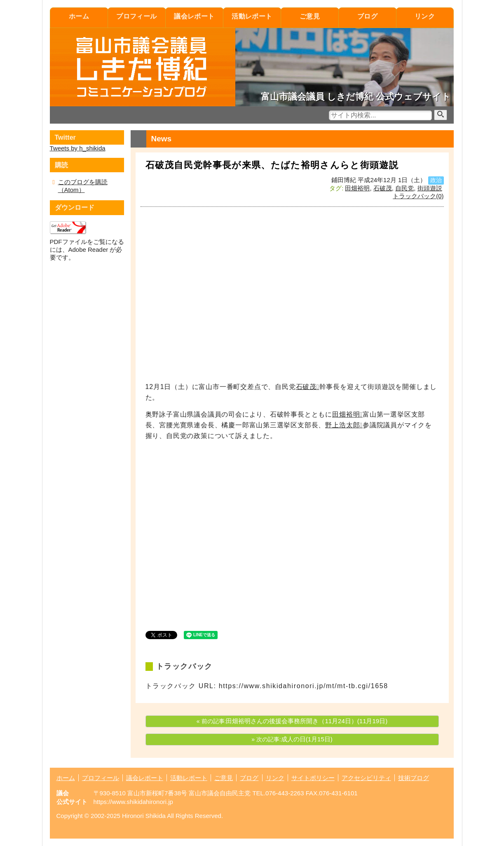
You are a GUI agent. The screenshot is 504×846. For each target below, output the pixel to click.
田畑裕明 (357, 188)
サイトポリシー (313, 778)
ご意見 (310, 16)
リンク (425, 16)
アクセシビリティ (366, 778)
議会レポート (194, 16)
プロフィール (137, 16)
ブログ (367, 16)
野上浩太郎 (342, 425)
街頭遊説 (430, 188)
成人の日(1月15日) (307, 739)
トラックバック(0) (418, 196)
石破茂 (383, 188)
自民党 (404, 188)
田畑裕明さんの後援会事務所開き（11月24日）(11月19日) (307, 721)
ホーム (79, 16)
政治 (436, 180)
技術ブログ (414, 778)
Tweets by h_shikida (78, 148)
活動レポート (252, 16)
